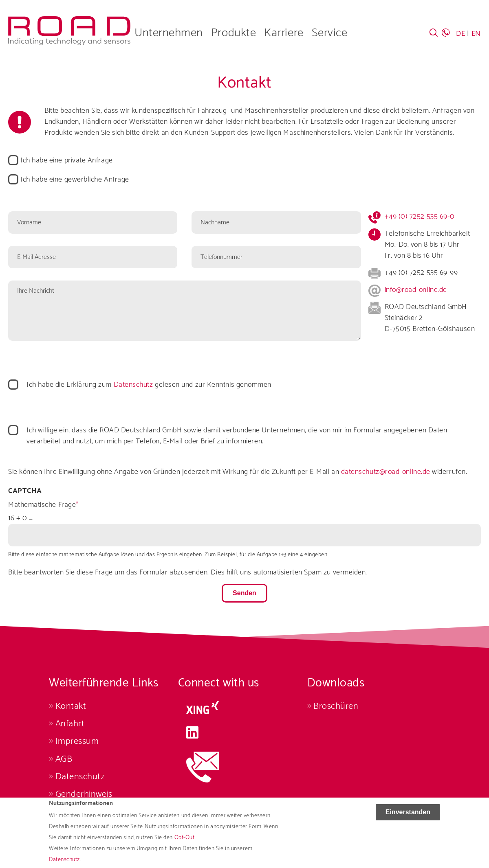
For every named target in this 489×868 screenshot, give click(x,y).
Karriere (284, 33)
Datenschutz (133, 385)
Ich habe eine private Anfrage (67, 161)
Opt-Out (185, 843)
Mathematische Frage (42, 505)
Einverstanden (408, 818)
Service (330, 33)
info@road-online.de (416, 290)
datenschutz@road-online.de (386, 472)
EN (476, 34)
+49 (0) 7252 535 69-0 (420, 217)
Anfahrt (70, 724)
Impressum (77, 741)
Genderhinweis (84, 794)
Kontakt (71, 706)
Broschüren (336, 706)
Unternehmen (169, 33)
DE (460, 34)
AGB (64, 759)
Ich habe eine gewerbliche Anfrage (75, 180)
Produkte (233, 33)
